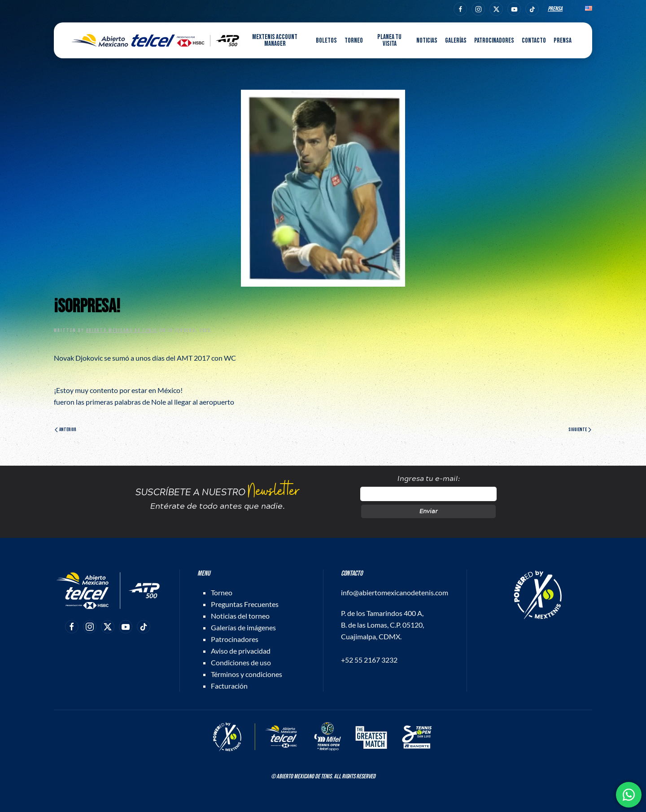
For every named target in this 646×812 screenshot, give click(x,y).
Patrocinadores (494, 41)
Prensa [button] (563, 41)
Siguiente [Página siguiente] (580, 430)
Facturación (229, 686)
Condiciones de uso (241, 662)
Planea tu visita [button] (389, 40)
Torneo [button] (354, 41)
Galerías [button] (456, 41)
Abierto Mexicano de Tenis (122, 330)
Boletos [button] (326, 41)
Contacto (534, 41)
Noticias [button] (427, 41)
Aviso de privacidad (241, 651)
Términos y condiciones (247, 674)
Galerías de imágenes (243, 627)
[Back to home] (155, 40)
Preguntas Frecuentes (245, 604)
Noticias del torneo (240, 616)
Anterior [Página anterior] (65, 430)
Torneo (222, 592)
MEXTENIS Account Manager (275, 40)
